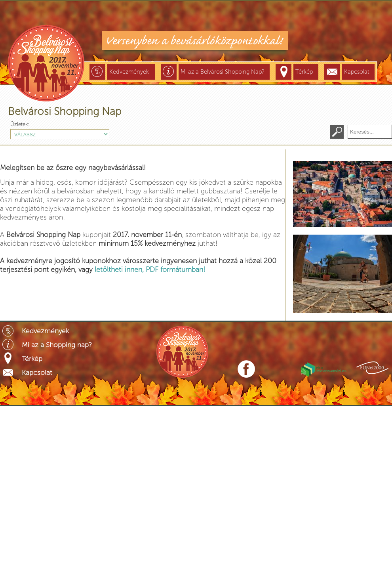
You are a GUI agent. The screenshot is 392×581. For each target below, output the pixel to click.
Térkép (304, 72)
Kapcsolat (357, 72)
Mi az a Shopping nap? (57, 345)
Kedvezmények (129, 72)
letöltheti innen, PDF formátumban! (150, 269)
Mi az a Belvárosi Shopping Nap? (223, 72)
